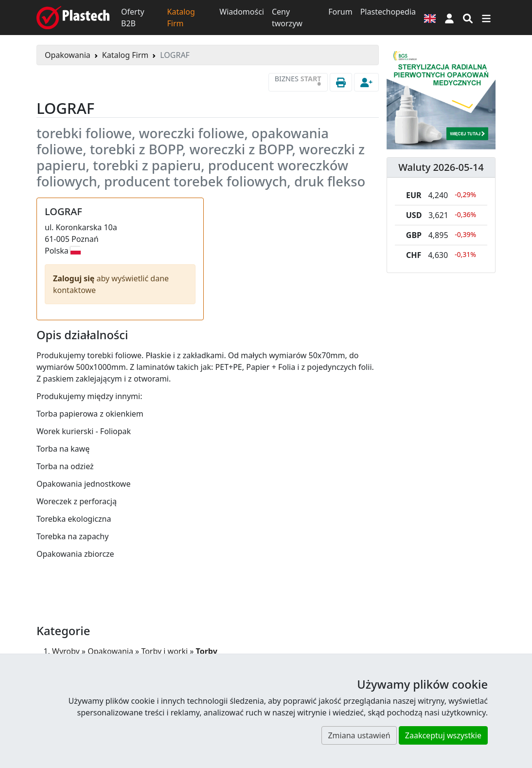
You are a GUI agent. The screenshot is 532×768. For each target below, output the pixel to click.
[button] (449, 18)
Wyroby (66, 651)
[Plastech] (73, 18)
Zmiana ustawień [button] (359, 735)
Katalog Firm (181, 18)
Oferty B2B (133, 18)
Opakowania (68, 55)
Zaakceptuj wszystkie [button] (443, 735)
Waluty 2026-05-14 (441, 167)
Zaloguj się (75, 278)
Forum (340, 12)
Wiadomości (242, 12)
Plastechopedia (388, 12)
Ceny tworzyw (287, 18)
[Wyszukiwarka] (468, 18)
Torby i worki (164, 651)
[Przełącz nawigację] (486, 18)
